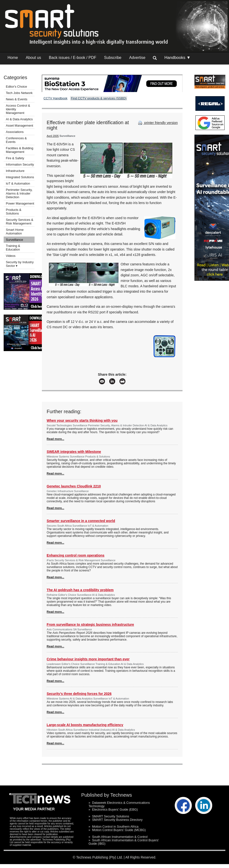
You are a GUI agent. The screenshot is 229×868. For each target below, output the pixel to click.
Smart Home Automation (15, 232)
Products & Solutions (14, 212)
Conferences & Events (16, 140)
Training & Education (13, 248)
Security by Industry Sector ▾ (20, 264)
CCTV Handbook (55, 98)
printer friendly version (157, 123)
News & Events (17, 99)
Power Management (20, 203)
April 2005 (53, 136)
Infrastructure (15, 171)
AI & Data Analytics (19, 119)
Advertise (137, 58)
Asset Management (19, 126)
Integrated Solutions (20, 177)
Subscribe (113, 58)
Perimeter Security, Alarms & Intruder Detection (19, 193)
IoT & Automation (18, 183)
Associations (15, 132)
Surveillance (14, 240)
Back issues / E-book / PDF (73, 58)
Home (13, 58)
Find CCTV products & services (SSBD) (99, 98)
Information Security (20, 164)
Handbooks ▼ (177, 58)
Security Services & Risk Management (20, 222)
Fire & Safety (15, 158)
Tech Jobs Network (19, 93)
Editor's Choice (16, 87)
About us (33, 58)
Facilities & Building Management (20, 150)
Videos (11, 256)
